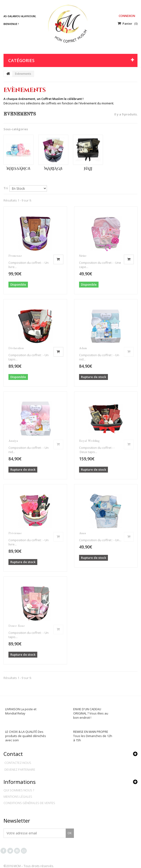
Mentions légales (18, 797)
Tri (6, 188)
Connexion (127, 16)
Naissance (19, 169)
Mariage (53, 169)
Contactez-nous (18, 763)
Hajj (88, 169)
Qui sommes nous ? (19, 790)
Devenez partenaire (20, 769)
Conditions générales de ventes (29, 803)
